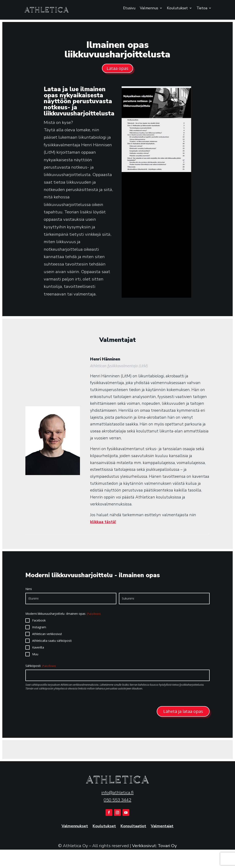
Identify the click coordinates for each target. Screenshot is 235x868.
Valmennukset (75, 826)
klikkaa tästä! (103, 522)
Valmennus (149, 8)
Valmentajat (162, 826)
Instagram (39, 627)
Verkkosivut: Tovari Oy (154, 846)
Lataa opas (117, 68)
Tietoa (202, 8)
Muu (35, 654)
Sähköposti (41, 666)
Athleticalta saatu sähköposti (52, 641)
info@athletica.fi (117, 792)
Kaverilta (38, 647)
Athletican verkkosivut (47, 634)
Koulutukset (177, 8)
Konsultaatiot (133, 826)
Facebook (39, 620)
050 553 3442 (117, 800)
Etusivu (129, 8)
